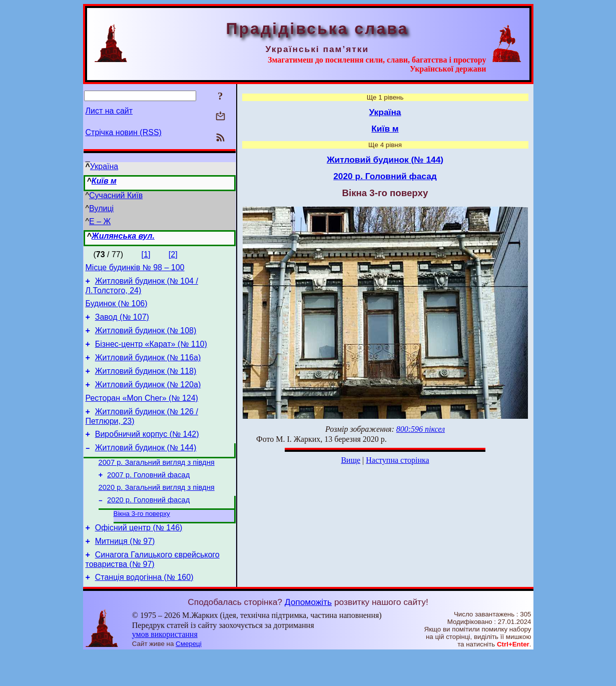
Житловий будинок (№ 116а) (148, 368)
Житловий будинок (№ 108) (146, 338)
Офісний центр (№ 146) (139, 556)
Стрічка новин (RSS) (124, 132)
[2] (173, 254)
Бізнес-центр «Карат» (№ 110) (151, 353)
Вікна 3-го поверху (142, 540)
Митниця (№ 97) (125, 571)
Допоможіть (308, 634)
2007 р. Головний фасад (148, 497)
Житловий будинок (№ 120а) (148, 398)
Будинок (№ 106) (117, 308)
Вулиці (101, 208)
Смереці (189, 676)
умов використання (165, 667)
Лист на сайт (109, 111)
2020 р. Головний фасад (148, 525)
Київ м (104, 181)
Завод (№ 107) (122, 323)
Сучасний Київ (116, 195)
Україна (104, 166)
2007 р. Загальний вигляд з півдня (157, 483)
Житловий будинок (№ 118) (146, 383)
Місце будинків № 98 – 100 (135, 269)
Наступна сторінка (397, 460)
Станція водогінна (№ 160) (144, 610)
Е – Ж (100, 221)
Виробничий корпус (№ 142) (147, 452)
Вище (351, 460)
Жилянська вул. (123, 236)
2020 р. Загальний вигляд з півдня (157, 511)
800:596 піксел (421, 429)
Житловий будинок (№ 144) (146, 467)
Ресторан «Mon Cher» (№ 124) (142, 413)
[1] (146, 254)
